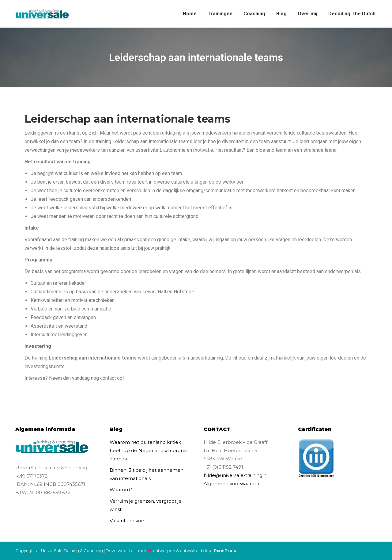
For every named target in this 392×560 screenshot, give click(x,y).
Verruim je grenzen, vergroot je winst (146, 505)
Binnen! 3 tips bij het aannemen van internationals (147, 474)
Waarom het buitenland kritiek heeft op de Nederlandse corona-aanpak (149, 450)
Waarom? (121, 490)
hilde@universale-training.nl (236, 475)
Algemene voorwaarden (232, 484)
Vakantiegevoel (128, 521)
